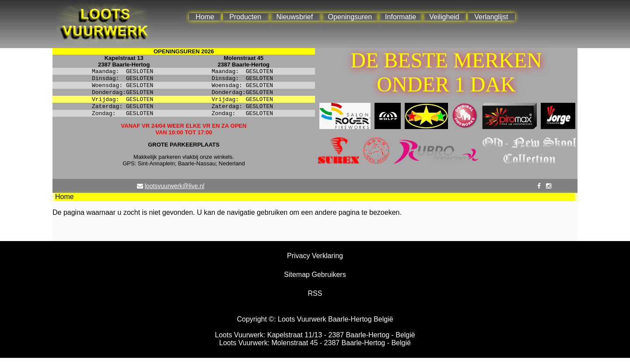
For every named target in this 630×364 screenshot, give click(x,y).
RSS (315, 299)
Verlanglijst (491, 17)
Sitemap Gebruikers (315, 281)
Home (205, 17)
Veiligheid (444, 17)
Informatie (401, 17)
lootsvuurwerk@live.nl (175, 192)
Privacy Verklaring (315, 262)
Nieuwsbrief (295, 17)
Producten (245, 17)
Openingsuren (350, 17)
